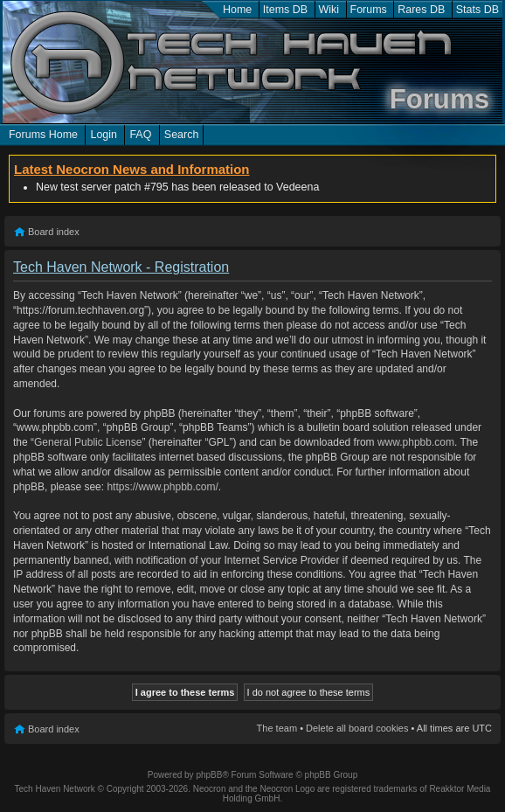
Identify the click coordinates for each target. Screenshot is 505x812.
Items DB (285, 10)
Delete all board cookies (357, 728)
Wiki (329, 10)
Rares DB (421, 10)
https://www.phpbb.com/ (162, 487)
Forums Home (43, 135)
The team (277, 728)
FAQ (140, 135)
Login (104, 135)
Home (237, 10)
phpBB (209, 775)
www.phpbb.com (416, 442)
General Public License (88, 442)
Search (182, 135)
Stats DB (477, 10)
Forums (369, 10)
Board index (54, 232)
